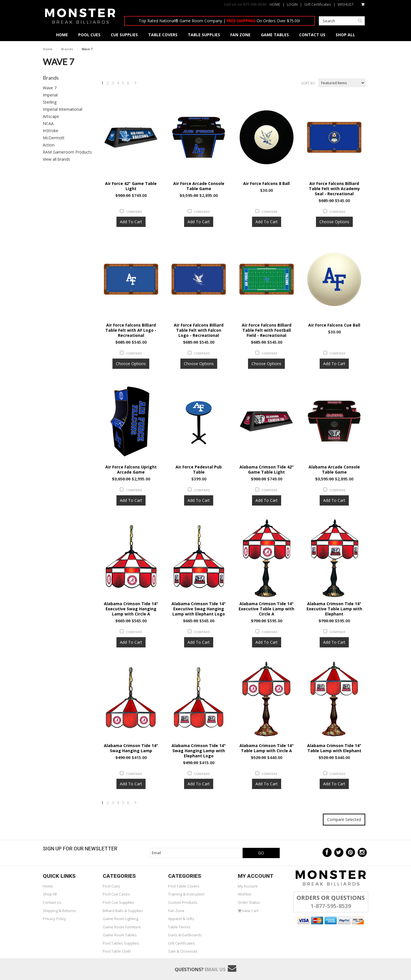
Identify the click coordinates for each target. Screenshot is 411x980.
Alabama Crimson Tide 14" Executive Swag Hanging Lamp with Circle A (131, 609)
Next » (136, 84)
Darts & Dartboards (185, 935)
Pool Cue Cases (116, 894)
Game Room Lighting (120, 919)
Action (49, 145)
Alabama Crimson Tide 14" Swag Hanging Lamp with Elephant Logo (199, 751)
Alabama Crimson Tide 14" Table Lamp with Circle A (267, 748)
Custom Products (183, 902)
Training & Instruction (186, 894)
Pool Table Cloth (117, 951)
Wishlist (244, 894)
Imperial (50, 95)
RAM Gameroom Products (67, 152)
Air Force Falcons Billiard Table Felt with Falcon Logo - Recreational (199, 330)
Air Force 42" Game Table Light (131, 186)
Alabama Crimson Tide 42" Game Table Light (267, 470)
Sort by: (308, 83)
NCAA (48, 123)
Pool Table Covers (184, 886)
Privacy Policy (55, 919)
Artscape (51, 116)
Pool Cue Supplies (118, 902)
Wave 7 (50, 88)
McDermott (54, 138)
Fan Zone (176, 911)
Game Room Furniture (122, 927)
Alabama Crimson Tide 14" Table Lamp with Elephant (334, 748)
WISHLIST (346, 4)
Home (48, 49)
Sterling (50, 102)
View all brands (57, 159)
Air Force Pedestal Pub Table (199, 470)
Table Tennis (179, 927)
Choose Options (334, 222)
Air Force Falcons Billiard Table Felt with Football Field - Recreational (267, 330)
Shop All (50, 894)
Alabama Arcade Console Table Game (334, 470)
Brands (67, 49)
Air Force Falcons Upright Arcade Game (131, 470)
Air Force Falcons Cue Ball (334, 325)
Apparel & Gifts (181, 919)
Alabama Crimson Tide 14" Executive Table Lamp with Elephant (334, 609)
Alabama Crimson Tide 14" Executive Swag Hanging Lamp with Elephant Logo (199, 609)
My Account (248, 886)
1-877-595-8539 (331, 906)
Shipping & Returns (59, 911)
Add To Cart (131, 222)
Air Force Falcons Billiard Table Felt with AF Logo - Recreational (131, 330)
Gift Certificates (318, 4)
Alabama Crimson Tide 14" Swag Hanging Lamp (131, 748)
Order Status (249, 902)
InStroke (51, 131)
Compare (134, 212)
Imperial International (63, 109)
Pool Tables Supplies (121, 943)
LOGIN (292, 4)
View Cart (248, 911)
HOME (275, 4)
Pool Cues (111, 886)
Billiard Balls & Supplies (123, 911)
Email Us (215, 969)
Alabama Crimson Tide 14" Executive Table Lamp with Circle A (266, 609)
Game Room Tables (120, 935)
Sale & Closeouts (183, 951)
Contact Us (52, 902)
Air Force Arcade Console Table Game (199, 186)
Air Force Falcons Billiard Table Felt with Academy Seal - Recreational (334, 189)
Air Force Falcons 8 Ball (266, 184)
